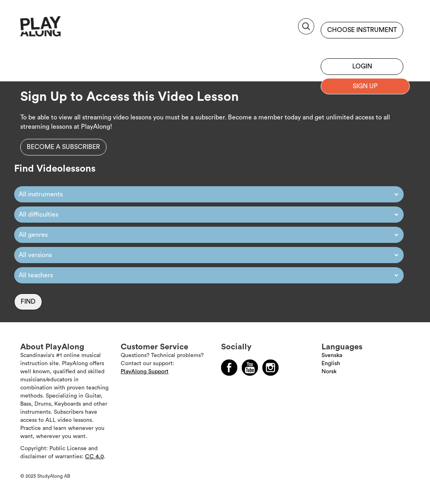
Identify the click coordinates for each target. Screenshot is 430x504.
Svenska (332, 355)
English (331, 364)
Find (28, 302)
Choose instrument (362, 30)
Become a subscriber (63, 147)
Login (362, 66)
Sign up (362, 47)
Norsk (329, 372)
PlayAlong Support (145, 372)
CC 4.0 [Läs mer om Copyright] (94, 457)
